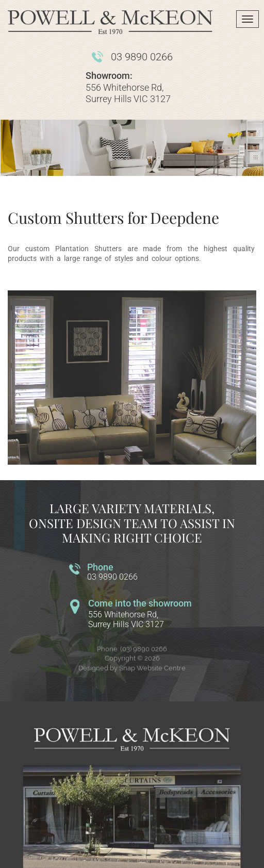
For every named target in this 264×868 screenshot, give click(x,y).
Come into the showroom (140, 603)
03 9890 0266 (142, 57)
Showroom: (109, 76)
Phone (100, 567)
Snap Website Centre (152, 671)
